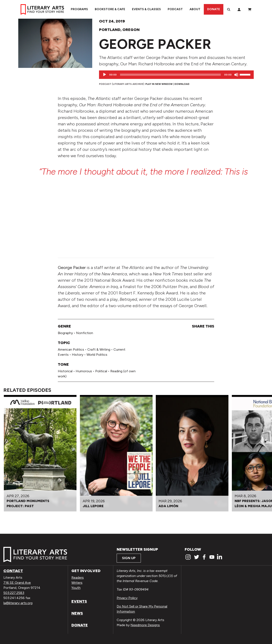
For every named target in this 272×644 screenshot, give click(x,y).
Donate (214, 9)
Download (182, 84)
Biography (65, 333)
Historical (65, 371)
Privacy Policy (127, 598)
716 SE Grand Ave (17, 583)
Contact (13, 571)
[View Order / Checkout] (250, 9)
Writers (77, 583)
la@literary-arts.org (18, 603)
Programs (79, 9)
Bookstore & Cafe (110, 9)
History (78, 355)
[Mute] (236, 75)
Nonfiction (85, 333)
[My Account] (239, 9)
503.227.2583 (14, 593)
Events (79, 601)
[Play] (105, 75)
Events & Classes (146, 9)
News (77, 613)
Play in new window (159, 84)
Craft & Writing (99, 349)
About (195, 9)
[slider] (170, 75)
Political (101, 371)
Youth (76, 588)
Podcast (175, 9)
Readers (78, 577)
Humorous (84, 371)
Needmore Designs (145, 625)
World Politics (97, 355)
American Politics (71, 349)
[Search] (229, 9)
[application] (176, 75)
